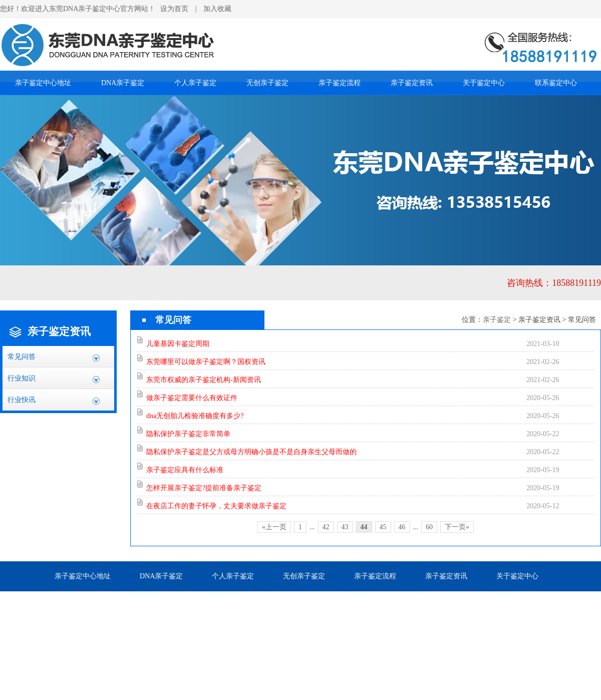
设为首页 (174, 9)
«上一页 (274, 527)
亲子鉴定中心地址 (43, 83)
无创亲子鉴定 (267, 83)
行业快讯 (22, 400)
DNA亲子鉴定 (123, 83)
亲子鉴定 (497, 320)
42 (326, 527)
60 (429, 527)
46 (402, 527)
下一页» (457, 527)
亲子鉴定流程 (340, 83)
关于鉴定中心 (484, 83)
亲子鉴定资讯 (412, 83)
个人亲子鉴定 (195, 83)
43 (345, 527)
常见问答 (22, 357)
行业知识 (22, 378)
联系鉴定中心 (556, 83)
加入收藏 (217, 9)
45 (383, 527)
